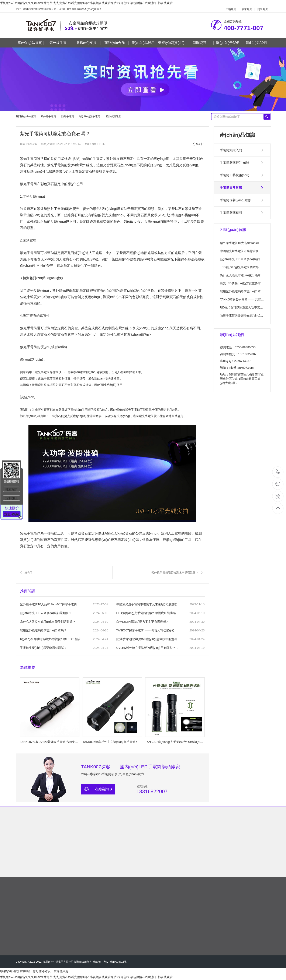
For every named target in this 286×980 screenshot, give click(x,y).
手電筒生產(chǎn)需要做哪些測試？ (44, 648)
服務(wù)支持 (88, 43)
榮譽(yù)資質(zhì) (172, 43)
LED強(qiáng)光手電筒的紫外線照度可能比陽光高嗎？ (148, 613)
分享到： (199, 144)
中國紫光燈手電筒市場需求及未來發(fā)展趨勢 (147, 604)
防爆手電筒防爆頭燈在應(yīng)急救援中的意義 (147, 639)
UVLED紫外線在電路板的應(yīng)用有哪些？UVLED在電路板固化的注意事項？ (148, 648)
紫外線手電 (61, 43)
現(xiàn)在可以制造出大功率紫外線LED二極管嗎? (52, 639)
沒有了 (29, 573)
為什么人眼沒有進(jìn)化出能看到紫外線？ (48, 622)
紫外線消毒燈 (113, 116)
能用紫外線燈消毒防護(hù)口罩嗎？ (43, 630)
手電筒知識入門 (231, 150)
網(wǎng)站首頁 (31, 43)
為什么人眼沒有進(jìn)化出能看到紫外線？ (248, 275)
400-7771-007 (278, 472)
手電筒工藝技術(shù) (235, 175)
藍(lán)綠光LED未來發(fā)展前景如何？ (46, 613)
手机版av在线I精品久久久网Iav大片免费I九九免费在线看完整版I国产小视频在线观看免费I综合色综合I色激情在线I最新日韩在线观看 (86, 3)
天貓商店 (231, 9)
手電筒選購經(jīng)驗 (235, 163)
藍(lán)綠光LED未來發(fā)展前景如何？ (246, 259)
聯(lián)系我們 (256, 43)
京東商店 (247, 9)
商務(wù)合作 (117, 43)
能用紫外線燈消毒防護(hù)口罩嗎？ (243, 291)
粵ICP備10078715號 (115, 962)
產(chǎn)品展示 (144, 43)
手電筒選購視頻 (231, 213)
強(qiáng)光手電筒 (90, 116)
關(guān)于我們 (229, 43)
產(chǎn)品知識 (238, 135)
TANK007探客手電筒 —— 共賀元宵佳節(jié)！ (250, 299)
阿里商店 (263, 9)
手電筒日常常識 (231, 188)
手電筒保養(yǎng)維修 (235, 200)
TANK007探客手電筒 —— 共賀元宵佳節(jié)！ (145, 630)
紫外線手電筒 (48, 116)
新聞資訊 (203, 43)
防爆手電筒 (68, 116)
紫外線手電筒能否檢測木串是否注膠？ (175, 573)
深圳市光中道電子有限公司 (58, 962)
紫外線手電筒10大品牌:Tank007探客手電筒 (48, 604)
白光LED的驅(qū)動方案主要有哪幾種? (142, 622)
